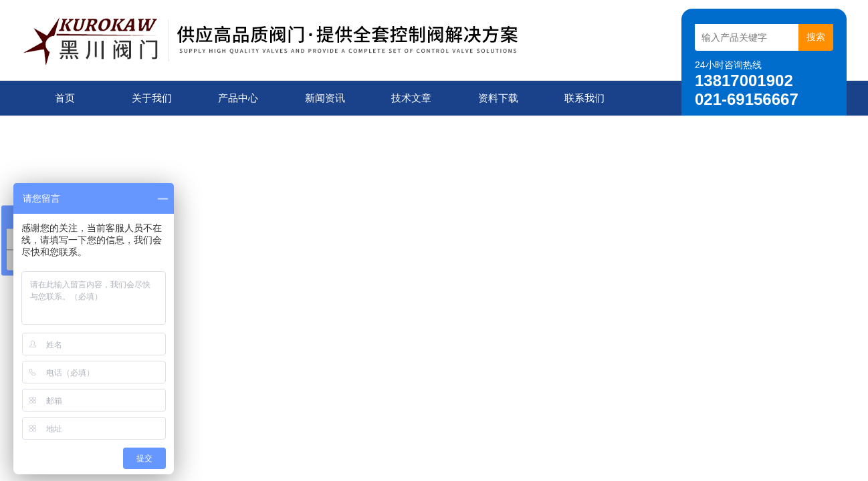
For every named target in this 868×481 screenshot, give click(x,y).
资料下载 (498, 98)
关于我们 (152, 98)
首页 (65, 98)
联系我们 (584, 98)
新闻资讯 (325, 98)
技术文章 (411, 98)
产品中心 (238, 98)
